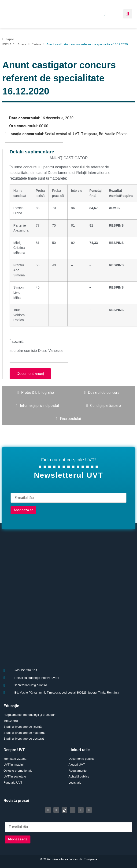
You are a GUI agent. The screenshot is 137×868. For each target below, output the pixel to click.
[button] (128, 14)
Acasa (22, 44)
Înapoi (9, 39)
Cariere (36, 44)
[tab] (36, 393)
